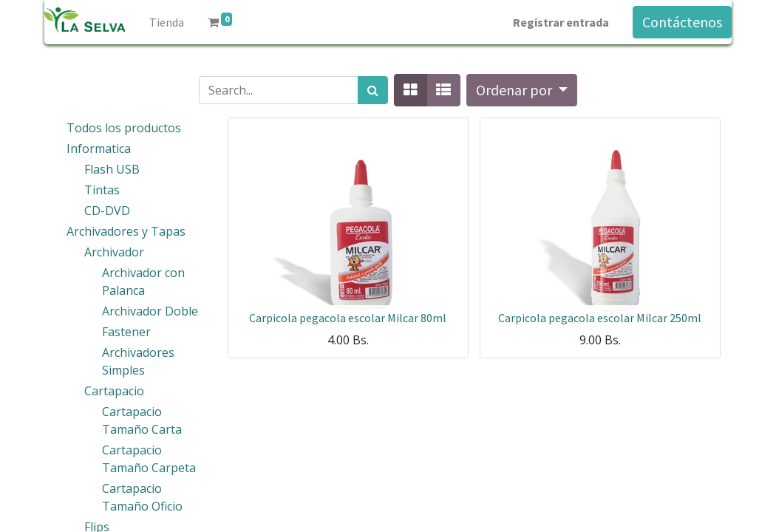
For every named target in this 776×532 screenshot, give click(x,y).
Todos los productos (124, 128)
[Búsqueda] (373, 90)
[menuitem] (167, 22)
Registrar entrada (561, 22)
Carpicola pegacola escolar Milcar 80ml (348, 318)
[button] (522, 90)
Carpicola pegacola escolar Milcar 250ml (600, 318)
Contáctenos (682, 22)
